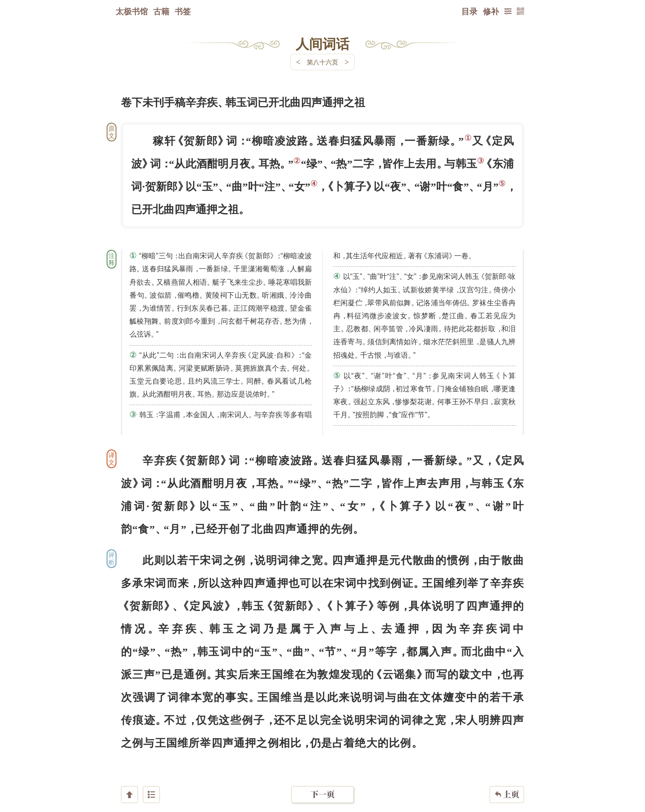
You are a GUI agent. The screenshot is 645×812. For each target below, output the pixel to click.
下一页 (322, 759)
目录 (469, 11)
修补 (491, 11)
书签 (183, 11)
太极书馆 (132, 11)
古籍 (161, 11)
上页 (507, 759)
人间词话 (322, 43)
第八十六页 (322, 62)
